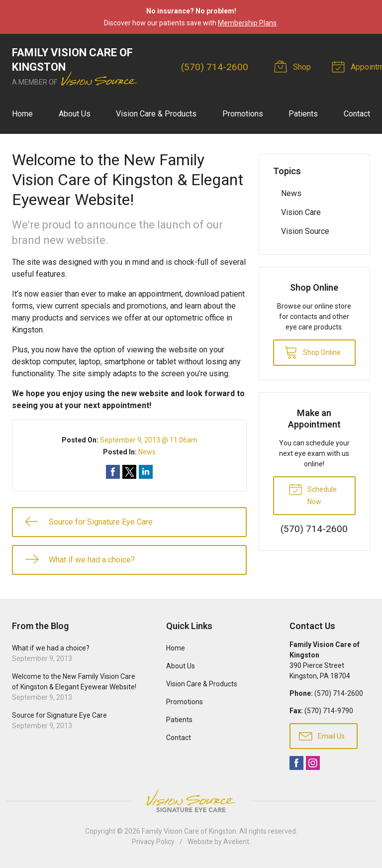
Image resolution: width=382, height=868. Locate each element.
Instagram (313, 763)
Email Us (322, 736)
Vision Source (305, 231)
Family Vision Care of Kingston (189, 831)
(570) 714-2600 (215, 67)
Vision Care (301, 212)
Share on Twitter (129, 472)
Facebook (296, 763)
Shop (294, 66)
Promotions (243, 114)
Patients (303, 114)
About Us (75, 114)
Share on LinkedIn (146, 472)
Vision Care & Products (156, 114)
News (147, 452)
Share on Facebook (113, 472)
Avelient (236, 842)
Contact (357, 114)
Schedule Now (313, 494)
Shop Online (312, 352)
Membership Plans (247, 23)
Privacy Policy (153, 842)
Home (22, 114)
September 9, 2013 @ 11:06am (149, 440)
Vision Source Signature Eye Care (191, 801)
